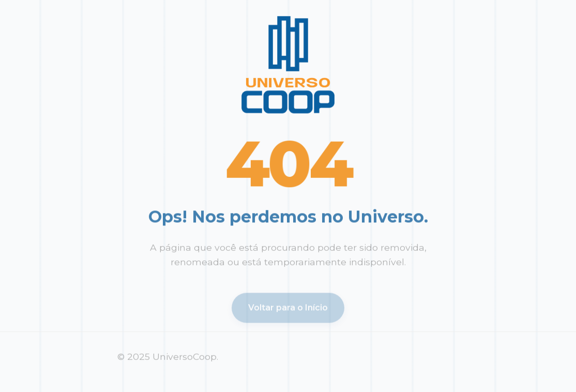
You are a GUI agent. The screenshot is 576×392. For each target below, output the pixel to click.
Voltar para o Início (288, 309)
